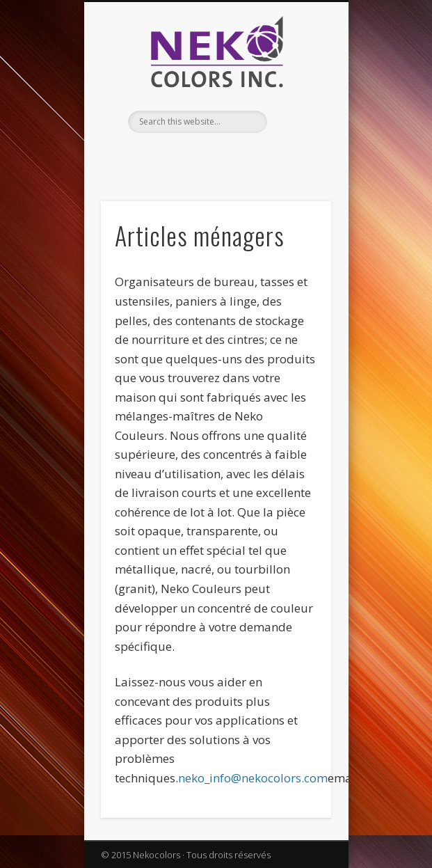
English (171, 157)
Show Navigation (297, 125)
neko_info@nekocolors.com (253, 778)
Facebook (200, 157)
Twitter (228, 157)
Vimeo (257, 157)
